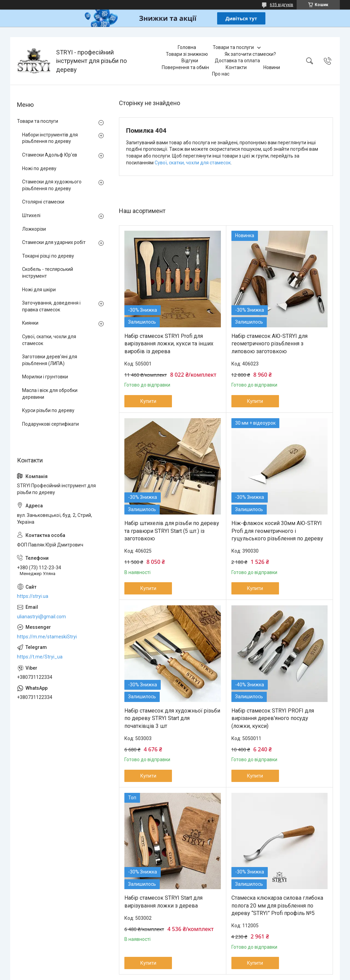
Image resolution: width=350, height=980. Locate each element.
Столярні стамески (43, 202)
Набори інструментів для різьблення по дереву (50, 138)
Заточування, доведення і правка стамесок (51, 306)
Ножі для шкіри (39, 290)
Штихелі (31, 215)
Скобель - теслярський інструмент (48, 273)
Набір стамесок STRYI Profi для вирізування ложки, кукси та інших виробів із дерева (169, 344)
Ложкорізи (34, 229)
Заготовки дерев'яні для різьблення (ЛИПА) (50, 360)
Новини (272, 67)
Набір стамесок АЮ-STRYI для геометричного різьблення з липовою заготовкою (269, 344)
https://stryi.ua (33, 596)
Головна (187, 47)
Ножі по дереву (39, 168)
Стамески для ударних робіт (54, 242)
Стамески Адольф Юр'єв (50, 155)
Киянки (30, 323)
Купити (148, 401)
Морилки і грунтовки (45, 377)
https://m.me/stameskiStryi (47, 637)
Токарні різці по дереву (48, 256)
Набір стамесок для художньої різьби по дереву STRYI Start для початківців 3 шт (172, 718)
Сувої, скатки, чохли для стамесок (193, 163)
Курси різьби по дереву (48, 410)
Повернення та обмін (185, 67)
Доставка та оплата (237, 61)
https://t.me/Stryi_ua (40, 657)
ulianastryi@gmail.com (41, 617)
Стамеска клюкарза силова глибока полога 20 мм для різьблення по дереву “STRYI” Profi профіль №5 (277, 905)
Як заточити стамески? (250, 54)
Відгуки (190, 61)
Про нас (221, 74)
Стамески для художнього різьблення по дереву (52, 185)
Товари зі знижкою (187, 54)
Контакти (236, 67)
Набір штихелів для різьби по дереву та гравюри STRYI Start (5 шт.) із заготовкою (172, 531)
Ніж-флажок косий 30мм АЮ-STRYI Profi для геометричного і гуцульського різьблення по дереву (277, 531)
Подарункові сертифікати (50, 424)
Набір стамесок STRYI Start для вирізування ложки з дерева (163, 902)
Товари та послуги (233, 47)
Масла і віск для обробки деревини (50, 394)
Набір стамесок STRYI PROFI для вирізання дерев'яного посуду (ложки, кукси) (273, 718)
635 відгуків (282, 5)
